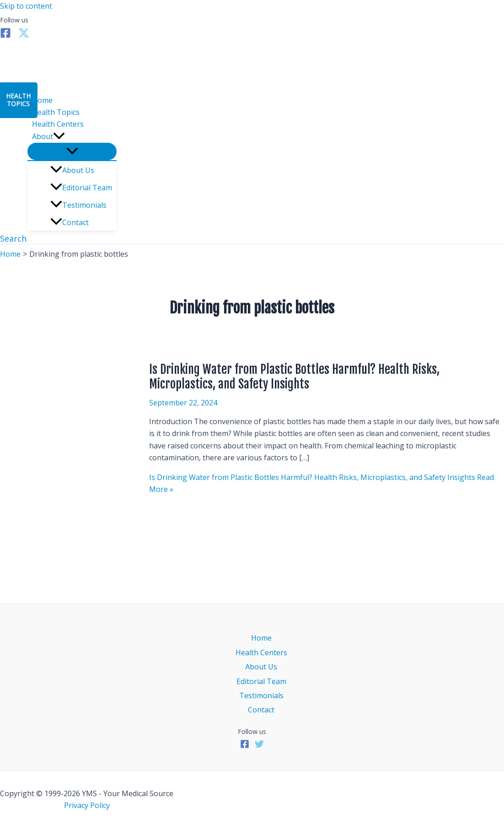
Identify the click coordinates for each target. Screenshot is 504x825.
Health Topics (56, 112)
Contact (70, 222)
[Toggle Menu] (72, 151)
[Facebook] (5, 36)
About (48, 136)
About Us (72, 170)
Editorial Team (81, 188)
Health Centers (58, 124)
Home (42, 100)
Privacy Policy (87, 805)
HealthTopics (18, 100)
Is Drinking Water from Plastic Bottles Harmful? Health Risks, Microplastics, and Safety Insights (294, 377)
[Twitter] (24, 36)
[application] (59, 136)
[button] (13, 238)
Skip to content (26, 6)
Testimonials (78, 205)
